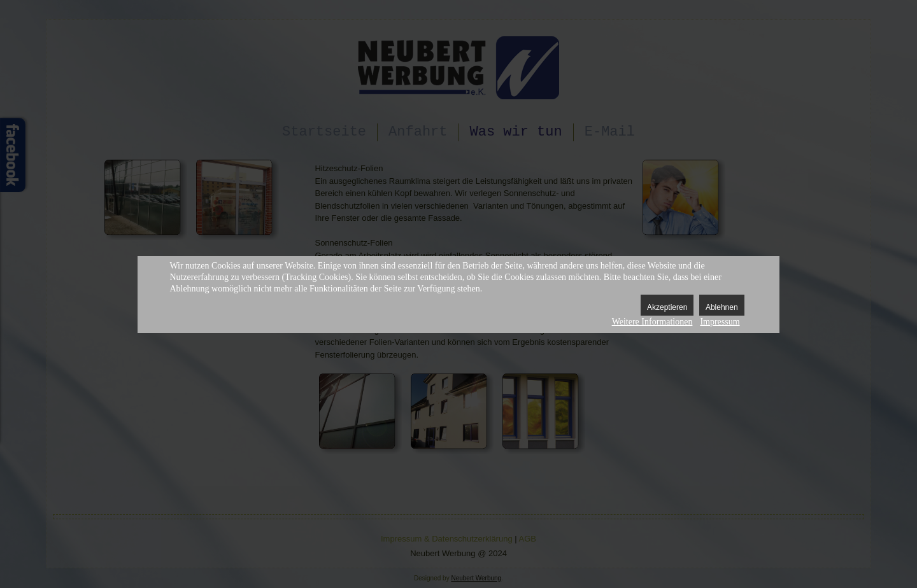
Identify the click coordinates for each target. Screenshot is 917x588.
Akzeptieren (667, 307)
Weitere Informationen (652, 322)
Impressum (720, 322)
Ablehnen (722, 307)
